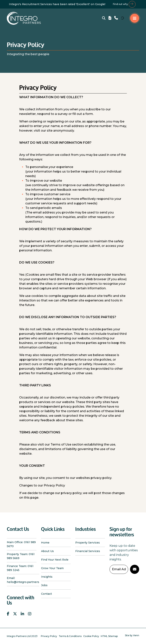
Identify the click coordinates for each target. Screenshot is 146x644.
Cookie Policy (91, 636)
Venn (136, 635)
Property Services (88, 543)
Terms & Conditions (70, 636)
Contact (46, 594)
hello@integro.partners (23, 582)
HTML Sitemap (109, 636)
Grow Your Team (52, 568)
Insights (47, 577)
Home (45, 543)
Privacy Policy (49, 636)
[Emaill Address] (119, 569)
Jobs (44, 585)
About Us (47, 551)
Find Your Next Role (55, 560)
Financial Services (88, 551)
